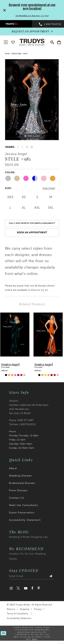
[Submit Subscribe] (51, 577)
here (35, 639)
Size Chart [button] (49, 188)
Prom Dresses (18, 491)
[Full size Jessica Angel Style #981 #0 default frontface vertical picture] (32, 100)
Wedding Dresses (20, 476)
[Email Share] (32, 147)
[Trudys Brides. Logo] (32, 42)
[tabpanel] (32, 100)
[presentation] (15, 335)
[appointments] (32, 31)
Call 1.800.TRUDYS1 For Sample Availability (32, 223)
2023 (25, 54)
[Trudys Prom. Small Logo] (16, 24)
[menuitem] (16, 24)
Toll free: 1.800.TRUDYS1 (22, 425)
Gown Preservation (22, 513)
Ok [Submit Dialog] (3, 633)
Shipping (25, 609)
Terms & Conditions (17, 614)
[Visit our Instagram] (11, 588)
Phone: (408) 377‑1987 (21, 420)
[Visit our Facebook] (32, 588)
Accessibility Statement (25, 520)
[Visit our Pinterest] (39, 588)
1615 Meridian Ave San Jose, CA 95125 (32, 15)
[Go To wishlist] (13, 42)
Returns (11, 609)
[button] (59, 42)
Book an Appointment (32, 232)
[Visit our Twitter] (18, 588)
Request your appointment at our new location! (32, 7)
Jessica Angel (16, 54)
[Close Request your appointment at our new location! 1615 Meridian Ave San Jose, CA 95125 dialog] (4, 10)
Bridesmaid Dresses (22, 483)
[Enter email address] (31, 577)
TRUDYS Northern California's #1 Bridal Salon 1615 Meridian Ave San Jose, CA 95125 (29, 407)
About (13, 468)
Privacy (38, 609)
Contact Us (17, 498)
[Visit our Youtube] (26, 588)
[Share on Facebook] (18, 147)
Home (7, 54)
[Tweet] (22, 147)
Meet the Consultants (23, 505)
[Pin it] (27, 147)
